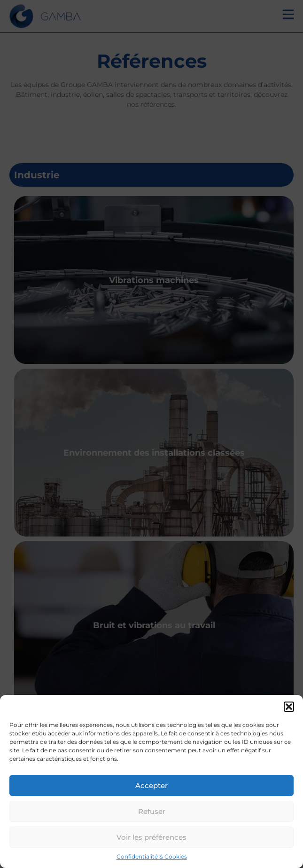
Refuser (152, 811)
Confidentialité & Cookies (152, 856)
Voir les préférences (151, 837)
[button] (289, 707)
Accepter (151, 785)
